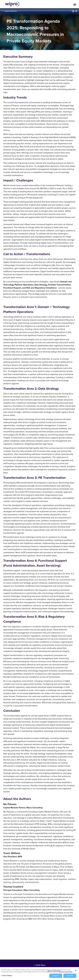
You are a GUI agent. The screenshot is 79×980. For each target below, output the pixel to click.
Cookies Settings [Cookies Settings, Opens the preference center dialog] (7, 976)
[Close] (76, 970)
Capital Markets (11, 11)
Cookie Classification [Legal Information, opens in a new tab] (66, 972)
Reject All (70, 976)
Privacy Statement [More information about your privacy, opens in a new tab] (54, 972)
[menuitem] (76, 11)
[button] (73, 11)
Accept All (56, 976)
